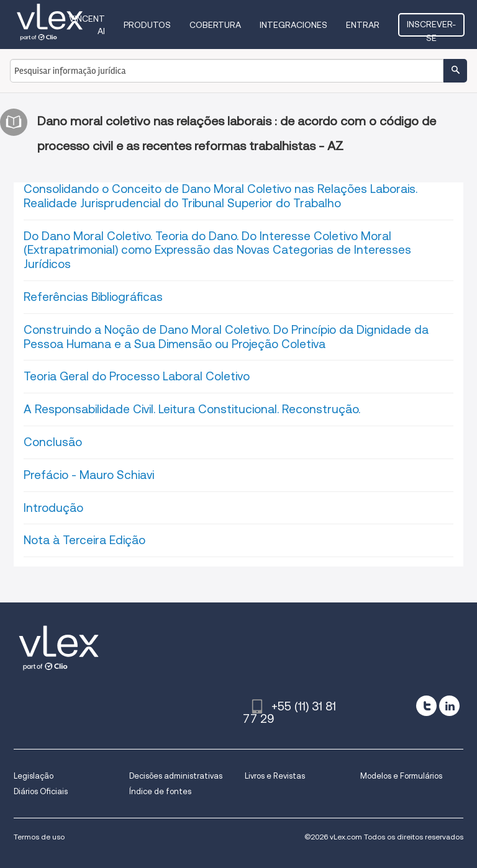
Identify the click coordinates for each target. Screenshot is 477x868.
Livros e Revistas (275, 776)
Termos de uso (39, 837)
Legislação (34, 776)
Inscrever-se (431, 28)
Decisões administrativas (176, 776)
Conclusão (53, 442)
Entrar (363, 25)
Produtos (147, 25)
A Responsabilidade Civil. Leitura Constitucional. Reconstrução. (192, 409)
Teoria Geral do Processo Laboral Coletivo (137, 376)
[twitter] (426, 706)
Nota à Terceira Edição (84, 540)
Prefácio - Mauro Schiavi (89, 475)
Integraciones (293, 25)
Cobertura (215, 25)
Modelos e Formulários (401, 776)
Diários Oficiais (41, 791)
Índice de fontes (160, 791)
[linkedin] (449, 706)
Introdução (53, 508)
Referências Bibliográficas (93, 297)
